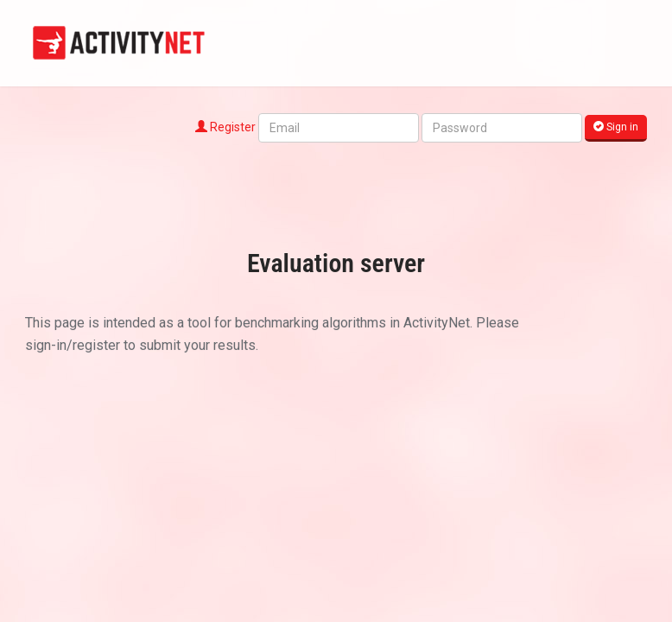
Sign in (616, 127)
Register (225, 127)
